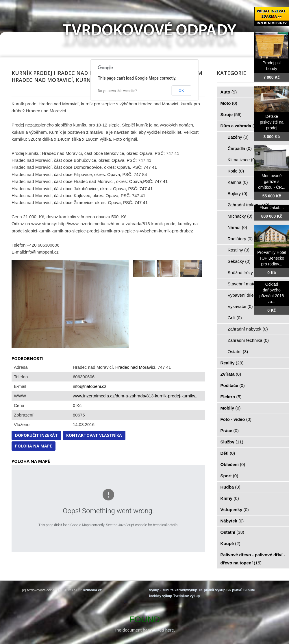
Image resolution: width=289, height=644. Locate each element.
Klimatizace (242, 160)
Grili (235, 318)
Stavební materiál (248, 284)
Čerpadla (240, 148)
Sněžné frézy (244, 273)
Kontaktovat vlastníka (94, 435)
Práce (230, 431)
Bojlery (238, 193)
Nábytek (232, 521)
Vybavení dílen (245, 295)
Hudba (230, 487)
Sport (229, 476)
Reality (232, 363)
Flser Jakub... (272, 208)
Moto (229, 103)
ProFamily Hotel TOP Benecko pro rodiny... (272, 258)
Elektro (231, 397)
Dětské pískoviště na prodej (272, 122)
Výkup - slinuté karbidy (168, 590)
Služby (232, 442)
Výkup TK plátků (201, 590)
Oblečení (233, 464)
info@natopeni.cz (90, 386)
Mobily (231, 408)
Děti (228, 453)
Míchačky (240, 216)
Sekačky (239, 261)
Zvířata (231, 374)
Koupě (230, 543)
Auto (229, 92)
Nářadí (238, 227)
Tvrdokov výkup (186, 596)
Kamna (238, 182)
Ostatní (238, 352)
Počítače (233, 385)
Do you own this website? (117, 91)
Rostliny (239, 250)
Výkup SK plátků (229, 590)
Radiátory (240, 239)
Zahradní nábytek (248, 329)
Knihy (230, 498)
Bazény (238, 137)
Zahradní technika (248, 340)
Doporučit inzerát (36, 435)
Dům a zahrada (239, 126)
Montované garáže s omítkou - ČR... (272, 181)
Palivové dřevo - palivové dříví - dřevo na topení (253, 559)
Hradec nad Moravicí (135, 367)
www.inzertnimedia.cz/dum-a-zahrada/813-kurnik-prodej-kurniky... (136, 396)
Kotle (236, 171)
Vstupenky (235, 510)
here (170, 630)
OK (181, 91)
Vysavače (240, 306)
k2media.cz (92, 590)
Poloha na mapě (34, 446)
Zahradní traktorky (249, 205)
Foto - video (236, 419)
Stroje (231, 114)
